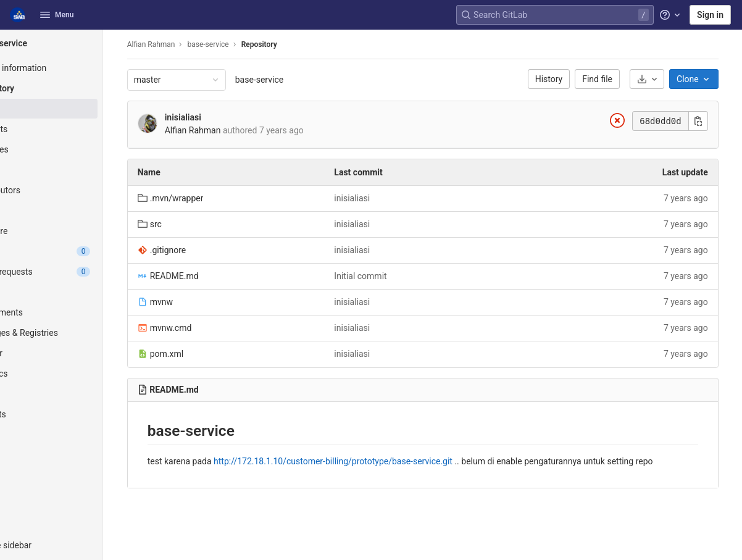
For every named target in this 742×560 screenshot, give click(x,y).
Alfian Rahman (192, 44)
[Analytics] (79, 374)
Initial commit (392, 276)
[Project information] (79, 68)
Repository (300, 44)
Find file (611, 79)
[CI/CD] (79, 292)
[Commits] (79, 129)
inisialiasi (224, 117)
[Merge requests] (79, 272)
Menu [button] (57, 15)
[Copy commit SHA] (712, 121)
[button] (79, 545)
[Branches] (79, 149)
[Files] (79, 109)
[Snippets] (79, 414)
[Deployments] (79, 312)
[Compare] (79, 231)
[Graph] (79, 211)
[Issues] (79, 251)
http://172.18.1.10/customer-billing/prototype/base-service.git (374, 461)
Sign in (710, 15)
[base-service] (79, 43)
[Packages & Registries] (79, 333)
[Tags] (79, 170)
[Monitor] (79, 353)
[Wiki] (79, 394)
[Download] (661, 79)
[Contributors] (79, 190)
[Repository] (79, 88)
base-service (300, 80)
